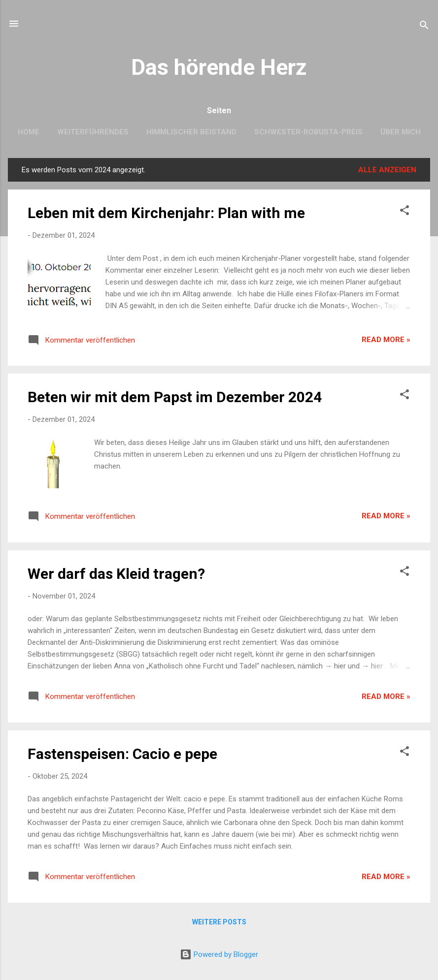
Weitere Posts (219, 922)
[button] (404, 212)
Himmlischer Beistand (191, 132)
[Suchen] (424, 27)
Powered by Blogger (219, 954)
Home (29, 132)
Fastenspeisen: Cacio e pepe (122, 754)
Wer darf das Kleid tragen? (116, 574)
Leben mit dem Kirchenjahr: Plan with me (166, 213)
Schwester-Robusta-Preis (308, 132)
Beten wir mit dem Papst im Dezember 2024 (175, 397)
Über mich (401, 132)
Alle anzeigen (387, 170)
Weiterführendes (93, 132)
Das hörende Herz (219, 67)
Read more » (386, 340)
